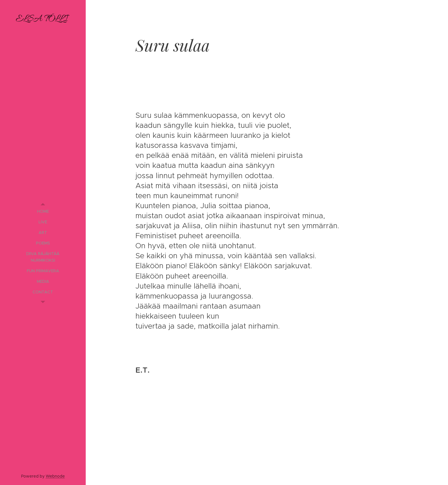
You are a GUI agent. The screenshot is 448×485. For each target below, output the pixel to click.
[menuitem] (43, 211)
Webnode (55, 476)
